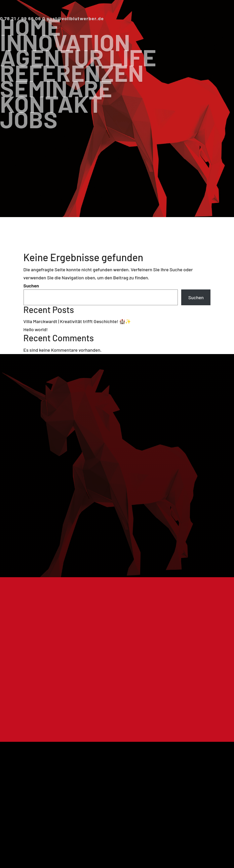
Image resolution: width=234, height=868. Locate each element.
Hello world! (36, 329)
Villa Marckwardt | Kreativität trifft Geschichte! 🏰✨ (77, 321)
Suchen (31, 286)
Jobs (29, 119)
